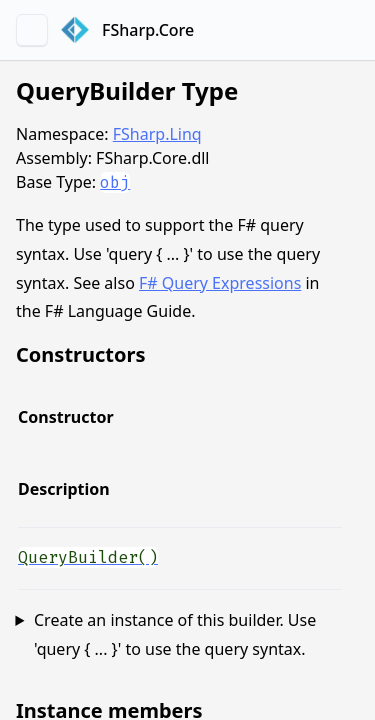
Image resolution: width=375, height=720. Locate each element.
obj (115, 182)
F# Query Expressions (220, 283)
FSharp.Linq (157, 134)
